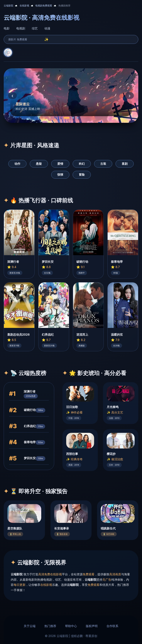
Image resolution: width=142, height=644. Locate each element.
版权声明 (92, 626)
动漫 (47, 28)
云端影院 (9, 6)
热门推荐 (50, 626)
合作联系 (112, 626)
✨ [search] (46, 39)
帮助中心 (71, 626)
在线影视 (24, 6)
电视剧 (21, 28)
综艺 (35, 28)
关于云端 (30, 626)
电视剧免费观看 (44, 6)
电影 (7, 28)
